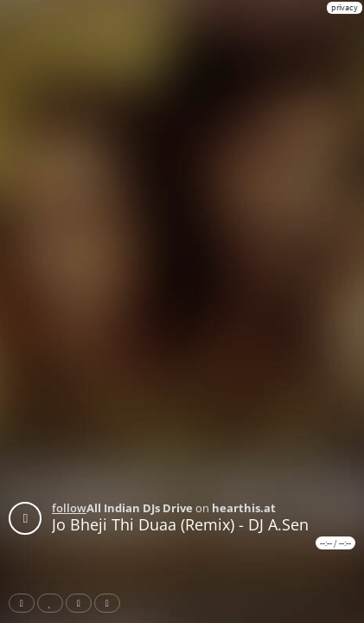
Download (111, 603)
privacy (345, 7)
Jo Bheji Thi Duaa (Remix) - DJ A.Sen (180, 524)
